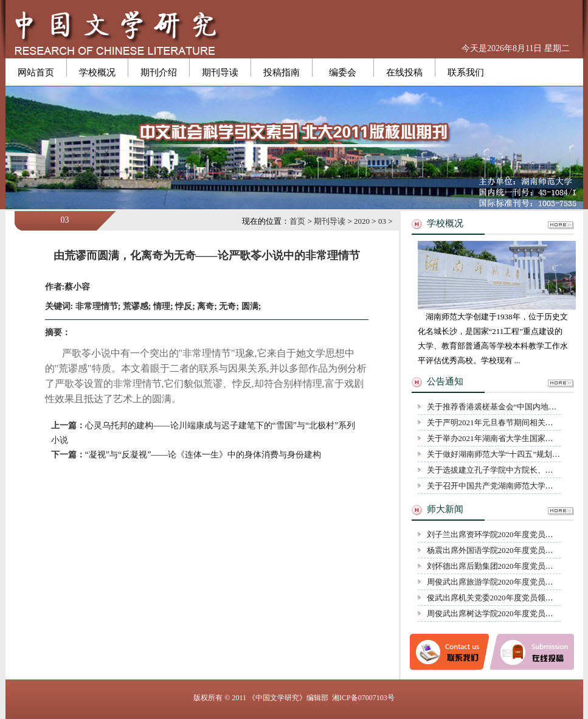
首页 (297, 221)
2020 (362, 221)
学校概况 (97, 72)
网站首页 (36, 72)
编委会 (343, 72)
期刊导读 (220, 72)
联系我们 (466, 72)
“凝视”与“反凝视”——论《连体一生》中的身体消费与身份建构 (203, 455)
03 (382, 221)
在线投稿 (404, 72)
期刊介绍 (159, 72)
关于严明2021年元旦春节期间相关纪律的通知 (506, 422)
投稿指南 (282, 72)
